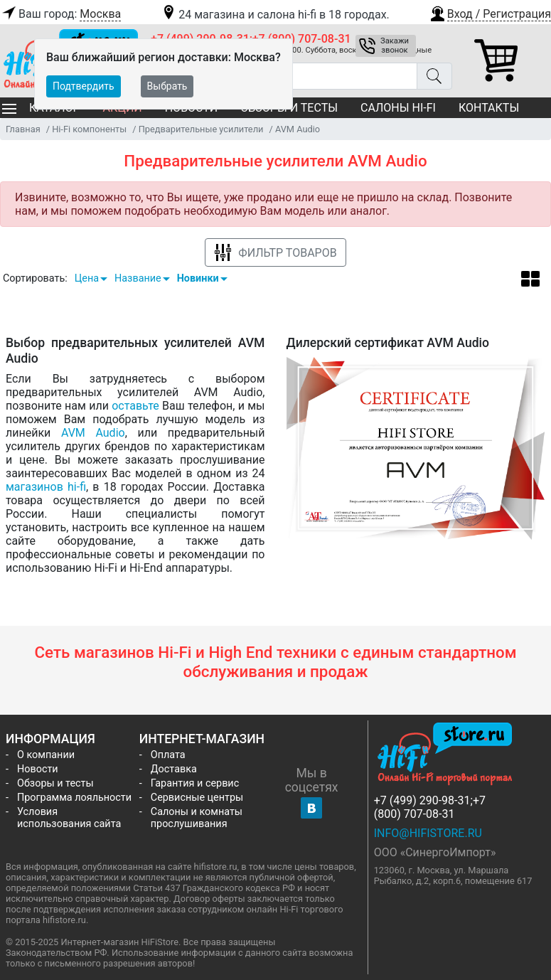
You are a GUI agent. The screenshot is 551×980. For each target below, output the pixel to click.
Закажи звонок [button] (395, 46)
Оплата (168, 755)
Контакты (489, 108)
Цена (87, 278)
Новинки (198, 278)
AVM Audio (93, 433)
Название (138, 278)
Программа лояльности (74, 798)
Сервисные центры (197, 798)
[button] (490, 12)
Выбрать (167, 86)
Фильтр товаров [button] (275, 253)
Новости (38, 769)
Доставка (174, 769)
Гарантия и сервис (195, 783)
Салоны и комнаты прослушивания (197, 818)
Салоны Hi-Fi (398, 108)
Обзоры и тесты (55, 783)
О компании (46, 755)
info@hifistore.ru (428, 833)
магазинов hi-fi (46, 487)
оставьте (135, 406)
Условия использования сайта (69, 818)
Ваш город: (60, 14)
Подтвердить (84, 86)
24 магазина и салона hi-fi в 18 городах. (275, 15)
